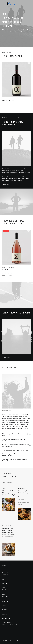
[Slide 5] (9, 273)
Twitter (4, 612)
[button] (30, 4)
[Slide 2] (4, 273)
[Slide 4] (7, 273)
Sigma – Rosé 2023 (8, 268)
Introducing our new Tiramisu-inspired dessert (8, 530)
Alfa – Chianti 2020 (8, 100)
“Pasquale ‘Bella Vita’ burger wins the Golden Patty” (9, 493)
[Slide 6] (10, 273)
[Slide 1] (3, 273)
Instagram (5, 614)
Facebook (5, 610)
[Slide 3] (6, 273)
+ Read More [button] (6, 184)
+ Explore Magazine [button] (7, 482)
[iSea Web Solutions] (11, 4)
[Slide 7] (11, 273)
